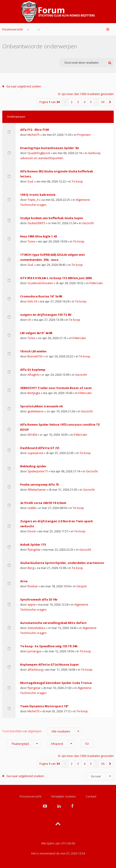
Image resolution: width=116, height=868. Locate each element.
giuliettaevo (36, 411)
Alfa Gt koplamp (33, 370)
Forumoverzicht (12, 29)
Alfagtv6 (33, 375)
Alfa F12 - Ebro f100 (35, 130)
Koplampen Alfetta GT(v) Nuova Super (50, 664)
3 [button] (78, 102)
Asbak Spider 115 (33, 544)
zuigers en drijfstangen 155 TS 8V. (46, 315)
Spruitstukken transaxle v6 (41, 406)
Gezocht (88, 223)
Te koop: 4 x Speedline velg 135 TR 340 (49, 646)
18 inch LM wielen (33, 351)
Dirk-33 (32, 301)
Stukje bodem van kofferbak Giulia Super (52, 218)
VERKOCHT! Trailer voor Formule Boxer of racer (56, 388)
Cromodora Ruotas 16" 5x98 (41, 296)
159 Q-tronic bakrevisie (38, 195)
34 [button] (103, 102)
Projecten (84, 135)
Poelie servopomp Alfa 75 (39, 484)
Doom (32, 531)
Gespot (81, 586)
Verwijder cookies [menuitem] (64, 796)
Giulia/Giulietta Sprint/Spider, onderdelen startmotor (62, 563)
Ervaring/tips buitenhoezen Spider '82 (49, 148)
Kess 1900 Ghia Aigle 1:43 (39, 236)
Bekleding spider (33, 466)
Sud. (31, 181)
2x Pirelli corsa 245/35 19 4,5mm (43, 503)
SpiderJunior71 (38, 471)
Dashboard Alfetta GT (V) (40, 448)
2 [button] (72, 102)
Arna (24, 581)
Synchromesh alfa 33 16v (39, 599)
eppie (32, 604)
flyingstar (34, 550)
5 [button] (91, 102)
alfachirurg (35, 669)
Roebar (33, 586)
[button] (110, 102)
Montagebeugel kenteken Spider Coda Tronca (56, 683)
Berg (31, 568)
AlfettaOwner (37, 490)
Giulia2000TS (36, 223)
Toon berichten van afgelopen (42, 731)
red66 (32, 508)
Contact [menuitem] (91, 796)
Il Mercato (96, 283)
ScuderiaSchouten (40, 283)
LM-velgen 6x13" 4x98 (36, 333)
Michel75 (34, 135)
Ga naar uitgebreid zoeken (24, 86)
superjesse (35, 453)
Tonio (31, 241)
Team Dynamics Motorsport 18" (44, 706)
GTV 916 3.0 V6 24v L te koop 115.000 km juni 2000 (56, 278)
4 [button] (84, 102)
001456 (32, 435)
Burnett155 (35, 356)
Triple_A (33, 200)
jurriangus (35, 651)
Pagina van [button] (50, 102)
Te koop (77, 181)
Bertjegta (34, 393)
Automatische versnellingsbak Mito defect (53, 623)
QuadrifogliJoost (39, 153)
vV (29, 320)
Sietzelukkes (36, 628)
